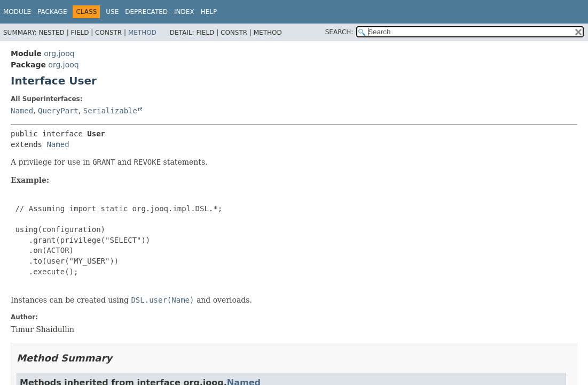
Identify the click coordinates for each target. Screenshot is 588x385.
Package (52, 12)
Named (22, 111)
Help (209, 12)
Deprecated (146, 12)
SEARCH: (339, 32)
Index (184, 12)
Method (142, 33)
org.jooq (59, 53)
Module (17, 12)
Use (112, 12)
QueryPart (58, 111)
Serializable (110, 111)
